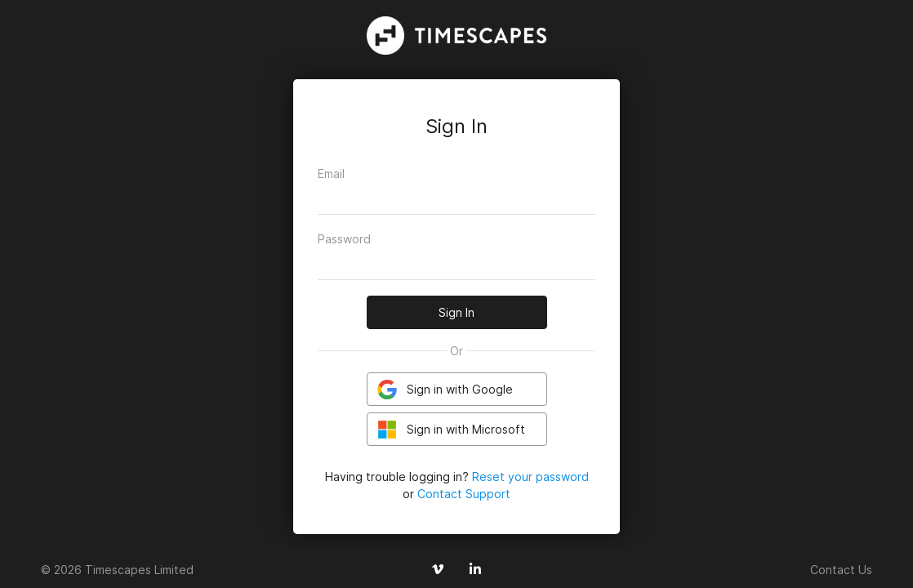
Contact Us (841, 570)
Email (331, 174)
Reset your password (530, 477)
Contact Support (464, 494)
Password (344, 239)
